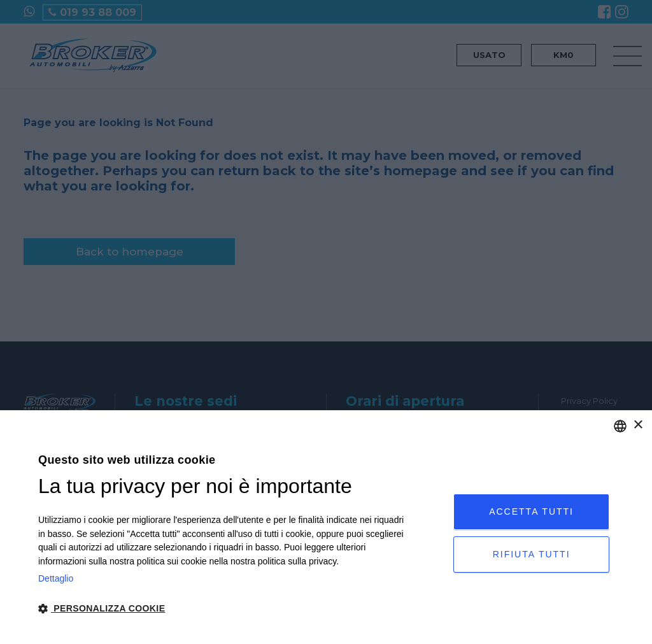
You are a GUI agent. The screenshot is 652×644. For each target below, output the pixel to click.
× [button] (638, 425)
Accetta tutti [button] (531, 512)
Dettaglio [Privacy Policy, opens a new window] (56, 578)
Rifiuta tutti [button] (532, 554)
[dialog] (326, 527)
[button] (225, 609)
